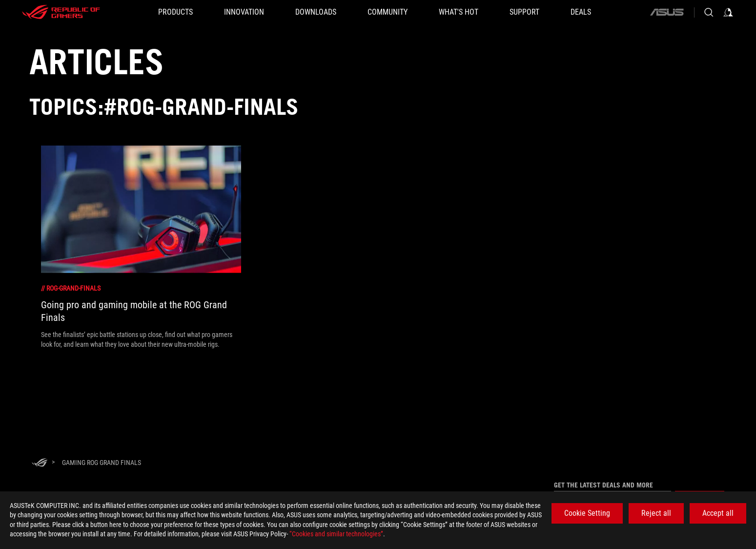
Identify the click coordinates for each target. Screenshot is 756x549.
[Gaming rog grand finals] (102, 463)
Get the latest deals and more (603, 485)
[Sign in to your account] (728, 12)
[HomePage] (40, 463)
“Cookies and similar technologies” (336, 534)
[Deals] (581, 12)
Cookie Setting (587, 513)
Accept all (718, 513)
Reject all (656, 513)
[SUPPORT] (524, 12)
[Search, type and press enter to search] (709, 12)
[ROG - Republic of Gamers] (61, 12)
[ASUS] (667, 12)
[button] (175, 12)
